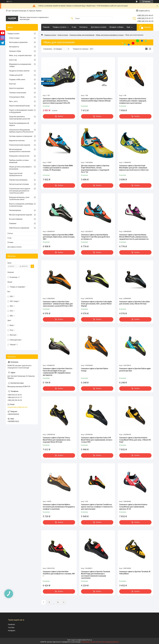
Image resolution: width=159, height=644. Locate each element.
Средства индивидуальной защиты (19, 124)
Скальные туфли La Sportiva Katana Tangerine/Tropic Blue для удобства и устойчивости (95, 237)
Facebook (11, 624)
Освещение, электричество (19, 156)
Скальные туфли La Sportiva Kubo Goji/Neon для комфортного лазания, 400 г (59, 574)
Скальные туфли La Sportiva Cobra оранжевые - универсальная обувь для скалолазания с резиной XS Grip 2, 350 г (58, 304)
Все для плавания (16, 219)
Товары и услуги (59, 27)
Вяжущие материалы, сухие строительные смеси (19, 198)
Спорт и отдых (63, 35)
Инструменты (14, 47)
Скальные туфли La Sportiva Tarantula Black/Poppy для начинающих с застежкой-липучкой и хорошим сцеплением (96, 575)
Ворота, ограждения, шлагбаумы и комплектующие (21, 205)
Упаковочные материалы (18, 180)
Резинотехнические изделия (20, 145)
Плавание (13, 223)
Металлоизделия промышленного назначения (20, 150)
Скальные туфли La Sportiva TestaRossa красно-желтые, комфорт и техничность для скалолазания (97, 507)
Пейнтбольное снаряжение (19, 228)
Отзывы (10, 242)
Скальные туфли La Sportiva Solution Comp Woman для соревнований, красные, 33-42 (133, 507)
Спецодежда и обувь (17, 97)
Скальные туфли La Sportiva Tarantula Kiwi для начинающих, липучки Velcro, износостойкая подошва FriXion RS (59, 101)
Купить (61, 116)
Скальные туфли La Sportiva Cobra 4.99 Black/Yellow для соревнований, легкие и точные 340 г (97, 440)
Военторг (13, 84)
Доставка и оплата (99, 27)
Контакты (84, 27)
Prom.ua (89, 640)
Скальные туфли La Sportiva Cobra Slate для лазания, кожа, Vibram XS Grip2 (134, 303)
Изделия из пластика (17, 141)
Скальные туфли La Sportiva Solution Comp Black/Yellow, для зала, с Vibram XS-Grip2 (135, 440)
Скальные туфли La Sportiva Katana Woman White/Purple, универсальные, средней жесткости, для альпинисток (134, 237)
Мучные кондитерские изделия (21, 215)
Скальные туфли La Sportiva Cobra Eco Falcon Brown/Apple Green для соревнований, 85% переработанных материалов (58, 372)
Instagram (12, 631)
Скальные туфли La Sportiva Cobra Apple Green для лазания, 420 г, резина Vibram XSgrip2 (96, 304)
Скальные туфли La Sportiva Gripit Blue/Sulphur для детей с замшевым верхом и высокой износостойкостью (134, 168)
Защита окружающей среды (19, 106)
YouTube (11, 628)
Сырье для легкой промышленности (16, 174)
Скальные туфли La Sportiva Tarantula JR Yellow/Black (135, 573)
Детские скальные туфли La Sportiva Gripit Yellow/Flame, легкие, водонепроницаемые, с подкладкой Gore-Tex (95, 169)
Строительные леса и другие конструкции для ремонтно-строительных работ (20, 191)
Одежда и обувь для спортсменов (82, 35)
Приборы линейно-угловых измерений (19, 161)
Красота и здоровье (17, 88)
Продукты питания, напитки (19, 71)
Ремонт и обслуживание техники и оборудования (21, 111)
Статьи (10, 233)
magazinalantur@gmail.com (17, 407)
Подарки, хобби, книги (17, 79)
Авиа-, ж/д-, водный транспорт (20, 55)
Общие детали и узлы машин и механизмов (20, 168)
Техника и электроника (18, 93)
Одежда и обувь (15, 51)
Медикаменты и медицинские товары (20, 65)
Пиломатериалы (15, 210)
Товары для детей (16, 75)
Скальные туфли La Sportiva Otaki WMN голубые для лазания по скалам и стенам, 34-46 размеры (58, 168)
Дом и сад (13, 60)
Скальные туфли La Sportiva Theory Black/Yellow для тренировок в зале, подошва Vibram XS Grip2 (57, 440)
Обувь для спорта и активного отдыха (110, 35)
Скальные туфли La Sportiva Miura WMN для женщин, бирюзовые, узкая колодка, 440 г (59, 237)
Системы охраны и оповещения (21, 136)
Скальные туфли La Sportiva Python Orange (95, 370)
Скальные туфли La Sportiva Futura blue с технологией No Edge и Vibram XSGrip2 (97, 100)
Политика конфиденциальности (109, 642)
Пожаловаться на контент (89, 642)
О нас (74, 27)
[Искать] (72, 18)
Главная (46, 27)
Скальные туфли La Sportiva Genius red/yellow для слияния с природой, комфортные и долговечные (133, 101)
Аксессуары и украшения (18, 42)
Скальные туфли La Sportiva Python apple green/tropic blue (135, 370)
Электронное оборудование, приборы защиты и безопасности (21, 131)
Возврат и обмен (116, 27)
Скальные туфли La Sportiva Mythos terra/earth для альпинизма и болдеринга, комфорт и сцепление (59, 507)
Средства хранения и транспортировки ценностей (20, 118)
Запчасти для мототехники (19, 184)
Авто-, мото (13, 101)
